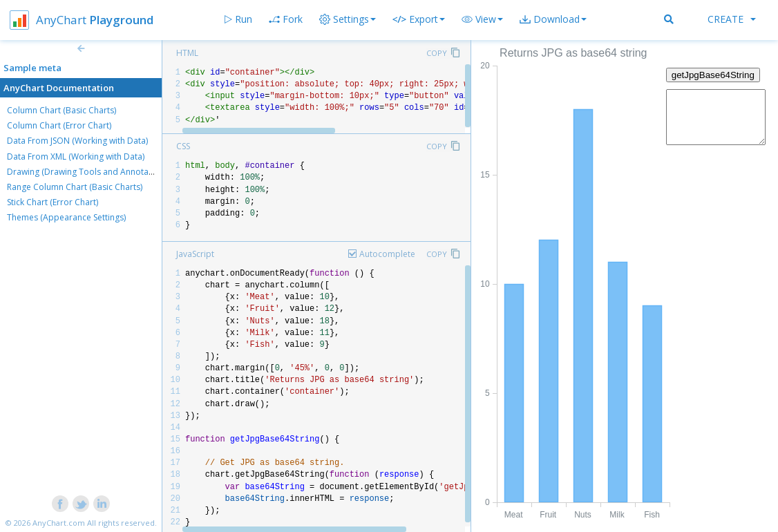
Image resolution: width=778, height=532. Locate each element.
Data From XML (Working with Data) (76, 156)
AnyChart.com (59, 523)
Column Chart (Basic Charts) (61, 110)
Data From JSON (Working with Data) (77, 141)
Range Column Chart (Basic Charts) (75, 187)
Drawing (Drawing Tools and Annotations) (88, 172)
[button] (482, 19)
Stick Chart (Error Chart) (53, 202)
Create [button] (732, 19)
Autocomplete (387, 254)
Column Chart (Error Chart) (59, 125)
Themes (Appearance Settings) (66, 217)
